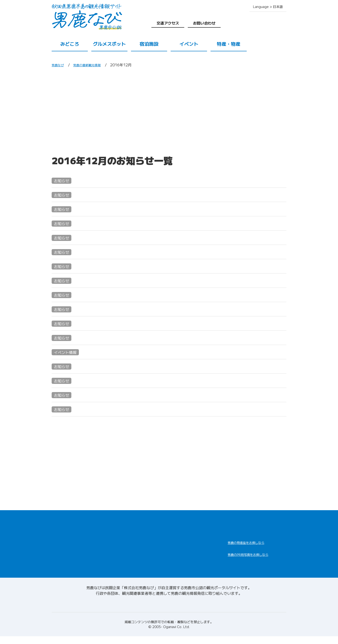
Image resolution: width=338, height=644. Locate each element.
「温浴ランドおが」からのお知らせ (100, 266)
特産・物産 (229, 44)
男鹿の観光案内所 (186, 542)
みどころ (70, 44)
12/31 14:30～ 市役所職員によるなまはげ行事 (113, 238)
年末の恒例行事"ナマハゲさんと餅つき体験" (110, 323)
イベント (189, 44)
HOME (58, 524)
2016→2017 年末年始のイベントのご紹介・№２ (116, 195)
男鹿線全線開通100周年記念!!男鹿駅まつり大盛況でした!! (124, 252)
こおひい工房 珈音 (82, 409)
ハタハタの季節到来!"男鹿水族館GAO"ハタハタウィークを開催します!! (138, 395)
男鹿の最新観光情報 (93, 65)
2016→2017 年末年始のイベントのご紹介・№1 (115, 209)
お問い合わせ (204, 23)
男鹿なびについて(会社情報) (169, 610)
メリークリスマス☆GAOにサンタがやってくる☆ (119, 352)
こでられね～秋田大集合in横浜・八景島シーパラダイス (121, 180)
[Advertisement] (169, 111)
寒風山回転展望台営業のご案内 (96, 366)
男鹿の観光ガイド (186, 553)
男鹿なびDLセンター (254, 563)
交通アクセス (168, 23)
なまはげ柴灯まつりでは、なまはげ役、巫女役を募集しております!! (135, 223)
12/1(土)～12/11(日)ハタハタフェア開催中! (111, 338)
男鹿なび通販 (246, 545)
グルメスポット (109, 44)
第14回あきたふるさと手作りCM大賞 (102, 295)
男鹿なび (59, 65)
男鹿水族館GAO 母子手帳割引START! (104, 380)
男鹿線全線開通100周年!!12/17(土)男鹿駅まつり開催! (121, 309)
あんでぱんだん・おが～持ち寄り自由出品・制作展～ (119, 280)
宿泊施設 (149, 44)
